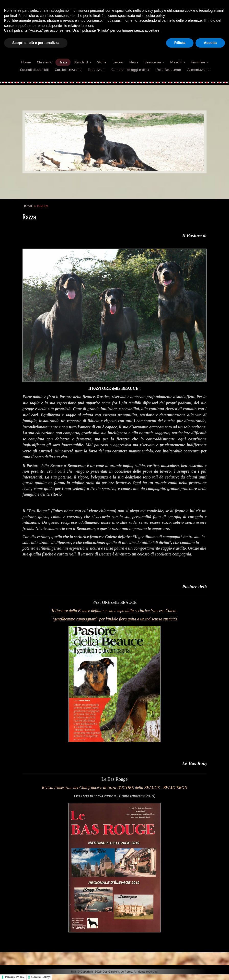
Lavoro (118, 62)
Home (26, 62)
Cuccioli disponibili (34, 70)
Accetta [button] (210, 43)
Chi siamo (45, 62)
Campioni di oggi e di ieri (131, 70)
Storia (102, 62)
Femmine (200, 62)
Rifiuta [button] (180, 43)
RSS (74, 972)
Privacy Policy (15, 977)
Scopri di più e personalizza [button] (36, 43)
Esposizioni (96, 70)
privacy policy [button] (153, 10)
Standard (83, 62)
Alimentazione (198, 70)
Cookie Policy (41, 977)
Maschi (178, 62)
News (134, 62)
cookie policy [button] (154, 16)
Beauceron (154, 62)
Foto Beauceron (169, 70)
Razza (63, 62)
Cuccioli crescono (68, 70)
